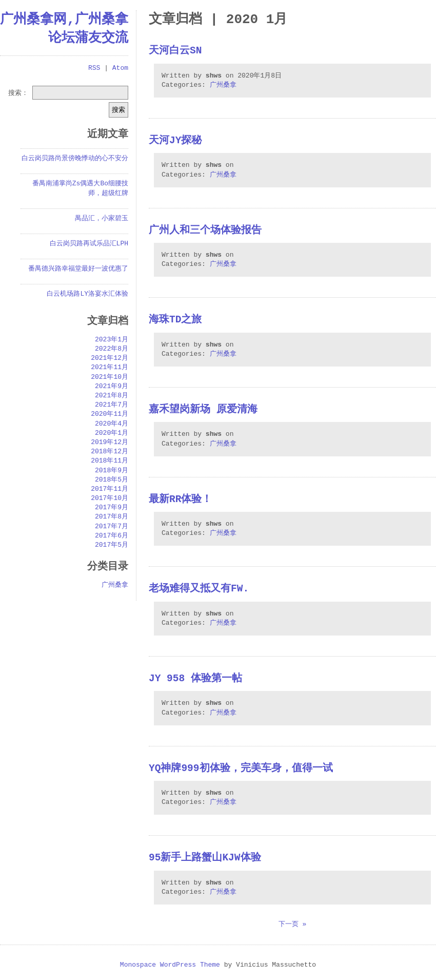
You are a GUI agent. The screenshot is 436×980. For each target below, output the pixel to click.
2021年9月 (112, 387)
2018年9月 (112, 471)
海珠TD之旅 (175, 320)
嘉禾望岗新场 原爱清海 (203, 410)
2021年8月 (112, 396)
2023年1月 (112, 340)
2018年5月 (112, 480)
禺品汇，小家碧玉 (102, 219)
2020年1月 (112, 433)
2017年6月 (112, 536)
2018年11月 (110, 461)
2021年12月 (110, 358)
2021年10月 (110, 377)
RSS (94, 68)
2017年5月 (112, 545)
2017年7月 (112, 527)
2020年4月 (112, 424)
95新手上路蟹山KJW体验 (205, 858)
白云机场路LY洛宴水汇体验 (87, 294)
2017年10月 (110, 498)
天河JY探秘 (175, 141)
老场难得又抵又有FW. (199, 589)
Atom (120, 68)
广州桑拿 (223, 85)
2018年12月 (110, 452)
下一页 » (293, 925)
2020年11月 (110, 414)
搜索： (18, 92)
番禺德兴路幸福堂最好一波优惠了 (78, 269)
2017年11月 (110, 489)
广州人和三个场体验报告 (205, 231)
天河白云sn (175, 51)
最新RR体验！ (180, 500)
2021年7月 (112, 405)
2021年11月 (110, 368)
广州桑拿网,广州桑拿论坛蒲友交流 (64, 29)
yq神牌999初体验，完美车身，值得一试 (241, 769)
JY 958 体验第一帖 (195, 679)
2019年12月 (110, 443)
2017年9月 (112, 508)
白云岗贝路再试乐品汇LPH (89, 244)
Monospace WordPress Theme (170, 965)
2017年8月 (112, 517)
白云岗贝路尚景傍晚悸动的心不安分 (75, 159)
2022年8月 (112, 349)
